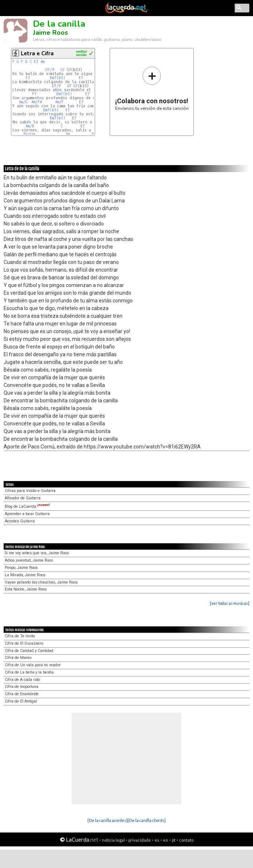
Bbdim (29, 134)
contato (186, 840)
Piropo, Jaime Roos (21, 568)
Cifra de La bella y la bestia (29, 672)
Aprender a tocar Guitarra (27, 514)
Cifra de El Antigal (21, 701)
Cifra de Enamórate (22, 694)
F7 (28, 78)
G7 (63, 70)
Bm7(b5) (58, 78)
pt (174, 840)
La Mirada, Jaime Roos (25, 575)
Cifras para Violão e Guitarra (30, 491)
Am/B (30, 126)
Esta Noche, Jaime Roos (26, 589)
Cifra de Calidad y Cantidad (29, 651)
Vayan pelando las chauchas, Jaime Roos (41, 582)
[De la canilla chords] (147, 820)
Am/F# (37, 102)
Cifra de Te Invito (20, 636)
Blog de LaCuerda (27, 506)
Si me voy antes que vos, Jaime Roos (37, 553)
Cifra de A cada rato (22, 680)
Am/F (59, 102)
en (166, 840)
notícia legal (113, 840)
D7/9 (50, 70)
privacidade (140, 840)
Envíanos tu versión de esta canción (152, 88)
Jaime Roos (50, 33)
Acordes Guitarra (20, 521)
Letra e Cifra (37, 53)
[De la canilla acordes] (107, 820)
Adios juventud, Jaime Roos (29, 560)
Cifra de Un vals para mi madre (33, 665)
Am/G (23, 102)
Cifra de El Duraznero (24, 643)
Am (43, 62)
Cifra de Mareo (18, 658)
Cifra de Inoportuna (22, 687)
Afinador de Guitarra (23, 498)
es (157, 840)
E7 (36, 62)
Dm (68, 134)
